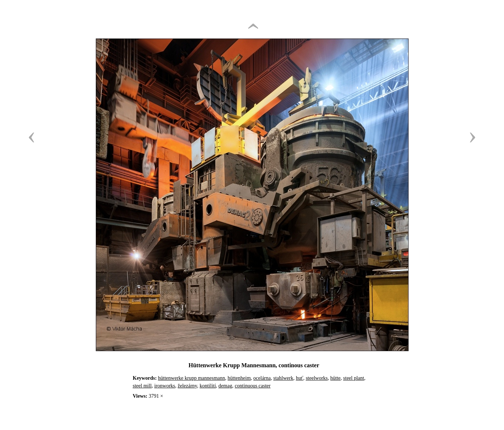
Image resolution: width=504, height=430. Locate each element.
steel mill (142, 386)
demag (225, 386)
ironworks (165, 386)
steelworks (317, 378)
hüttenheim (239, 378)
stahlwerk (283, 378)
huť (300, 378)
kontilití (208, 386)
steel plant (354, 378)
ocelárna (262, 378)
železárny (187, 386)
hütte (336, 378)
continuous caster (253, 386)
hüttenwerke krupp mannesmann (191, 378)
